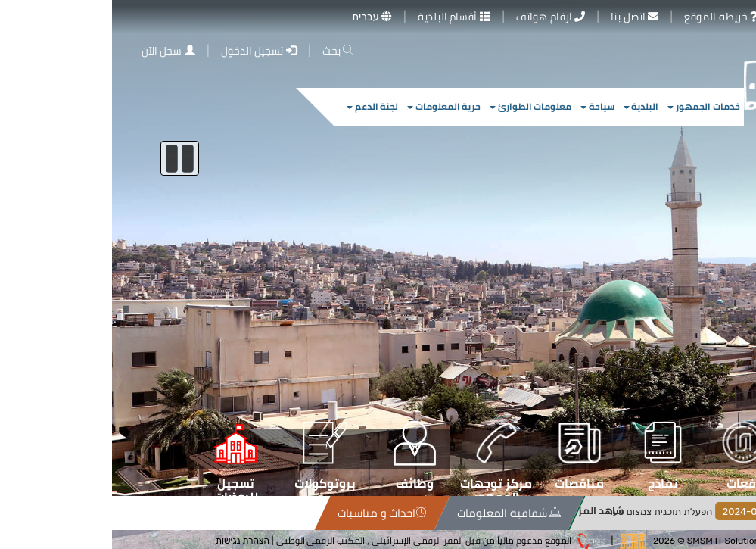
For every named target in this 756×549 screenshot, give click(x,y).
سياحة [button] (485, 106)
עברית (260, 17)
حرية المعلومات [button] (332, 106)
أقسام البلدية (342, 17)
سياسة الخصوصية (194, 513)
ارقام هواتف (439, 17)
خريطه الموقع (609, 17)
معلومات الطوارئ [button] (418, 106)
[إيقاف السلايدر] (68, 158)
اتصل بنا (523, 17)
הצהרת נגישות (131, 540)
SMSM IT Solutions (614, 540)
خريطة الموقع (116, 513)
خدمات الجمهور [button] (591, 106)
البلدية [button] (529, 106)
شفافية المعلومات (493, 513)
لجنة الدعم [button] (260, 106)
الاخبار (728, 513)
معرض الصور (708, 17)
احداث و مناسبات (366, 513)
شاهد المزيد (566, 511)
